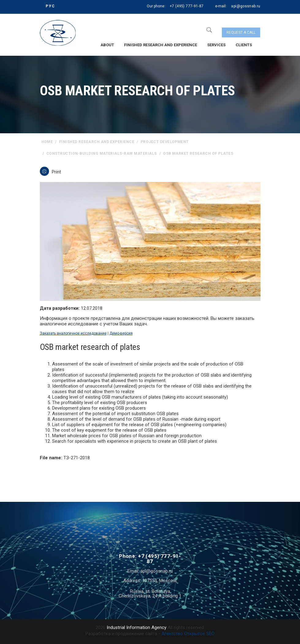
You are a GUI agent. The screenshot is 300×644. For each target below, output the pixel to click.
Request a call (241, 32)
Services (216, 45)
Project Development (165, 142)
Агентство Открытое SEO (188, 634)
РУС (50, 6)
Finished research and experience (161, 45)
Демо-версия (121, 333)
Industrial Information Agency (137, 627)
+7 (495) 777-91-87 (187, 6)
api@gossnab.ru (246, 6)
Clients (244, 45)
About (107, 45)
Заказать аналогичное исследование (73, 333)
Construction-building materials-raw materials (102, 153)
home (47, 142)
